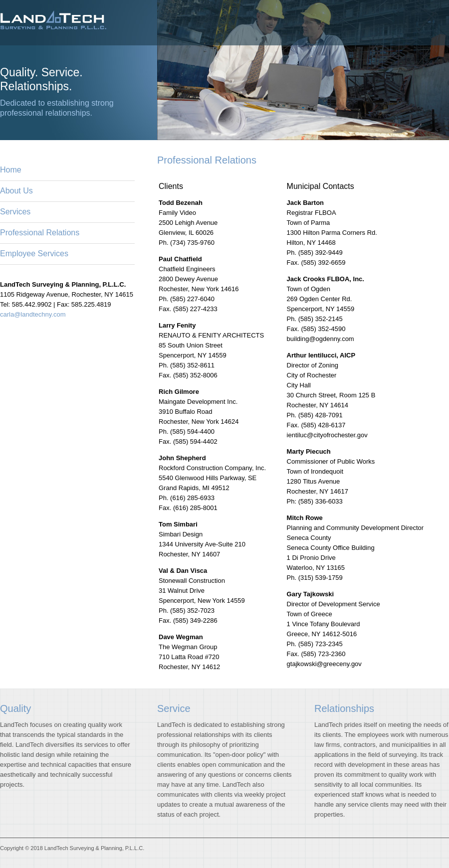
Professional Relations (40, 233)
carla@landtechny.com (33, 314)
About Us (16, 191)
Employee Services (34, 254)
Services (15, 212)
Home (11, 170)
